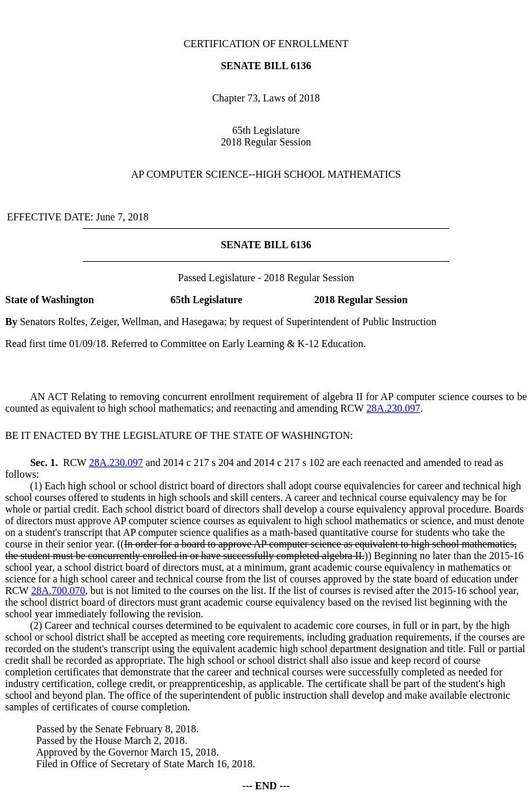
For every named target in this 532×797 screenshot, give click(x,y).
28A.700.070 (58, 590)
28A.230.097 (394, 408)
